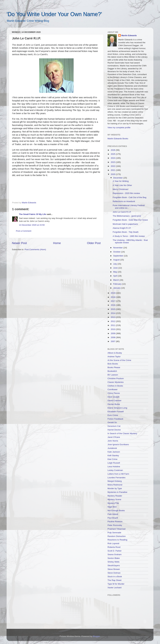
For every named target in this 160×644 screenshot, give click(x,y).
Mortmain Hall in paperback (125, 224)
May (115, 272)
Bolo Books (113, 364)
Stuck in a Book (115, 577)
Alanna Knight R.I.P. (122, 228)
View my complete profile (119, 128)
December (118, 178)
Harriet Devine (114, 430)
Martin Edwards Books (118, 139)
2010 (113, 329)
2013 (113, 317)
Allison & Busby (115, 353)
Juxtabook (112, 448)
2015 (113, 309)
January (117, 288)
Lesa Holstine (114, 467)
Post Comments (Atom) (35, 249)
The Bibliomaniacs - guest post (127, 216)
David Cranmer (114, 401)
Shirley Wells (113, 562)
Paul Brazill (113, 518)
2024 (113, 158)
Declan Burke (114, 404)
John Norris (113, 441)
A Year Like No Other (122, 185)
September (119, 256)
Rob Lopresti (113, 543)
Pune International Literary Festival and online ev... (129, 207)
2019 (113, 293)
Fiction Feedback (115, 419)
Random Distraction (117, 536)
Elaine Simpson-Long (117, 408)
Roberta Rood (114, 547)
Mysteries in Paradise (117, 492)
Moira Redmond (115, 485)
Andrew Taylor (114, 357)
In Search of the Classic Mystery (122, 433)
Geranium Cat (114, 426)
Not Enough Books (116, 510)
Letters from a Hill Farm (118, 474)
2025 (113, 154)
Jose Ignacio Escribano (118, 444)
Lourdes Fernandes (116, 478)
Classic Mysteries (116, 382)
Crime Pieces (114, 393)
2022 (113, 166)
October (117, 252)
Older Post (94, 243)
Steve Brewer (114, 569)
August (117, 260)
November (118, 248)
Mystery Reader (115, 496)
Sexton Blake (114, 558)
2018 (113, 297)
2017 (113, 301)
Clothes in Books (115, 386)
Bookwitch (112, 371)
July (115, 264)
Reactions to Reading (117, 540)
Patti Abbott (113, 514)
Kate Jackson (114, 452)
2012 (113, 321)
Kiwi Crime (113, 459)
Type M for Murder (116, 584)
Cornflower (113, 389)
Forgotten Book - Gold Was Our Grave (130, 220)
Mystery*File (113, 503)
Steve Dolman (114, 573)
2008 (113, 337)
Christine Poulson (116, 378)
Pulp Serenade (114, 533)
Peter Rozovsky (115, 525)
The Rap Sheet (114, 580)
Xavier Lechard (114, 588)
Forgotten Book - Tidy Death (126, 232)
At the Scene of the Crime (119, 360)
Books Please (114, 367)
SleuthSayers (114, 565)
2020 (113, 174)
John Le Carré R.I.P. (122, 212)
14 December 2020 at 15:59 (32, 225)
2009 (113, 333)
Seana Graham (115, 554)
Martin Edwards (129, 35)
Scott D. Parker (115, 551)
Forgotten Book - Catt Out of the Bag (130, 197)
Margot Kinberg (115, 481)
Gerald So (112, 422)
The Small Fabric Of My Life (33, 214)
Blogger (96, 636)
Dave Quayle (113, 397)
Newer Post (19, 243)
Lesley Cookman (115, 470)
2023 (113, 162)
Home (57, 243)
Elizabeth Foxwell (116, 412)
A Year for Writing (121, 181)
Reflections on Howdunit (124, 201)
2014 (113, 313)
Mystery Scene (114, 499)
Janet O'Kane (114, 437)
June (116, 268)
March (116, 280)
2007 (113, 341)
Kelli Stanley (113, 456)
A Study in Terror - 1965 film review (129, 236)
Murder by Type (115, 488)
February (118, 284)
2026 (113, 150)
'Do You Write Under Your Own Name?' (54, 14)
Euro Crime (113, 415)
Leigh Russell (114, 463)
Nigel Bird (112, 507)
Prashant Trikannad (116, 529)
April (116, 276)
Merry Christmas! (121, 189)
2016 (113, 305)
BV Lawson (113, 375)
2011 (113, 325)
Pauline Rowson (115, 522)
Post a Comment (24, 231)
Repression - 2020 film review (126, 193)
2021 (113, 170)
